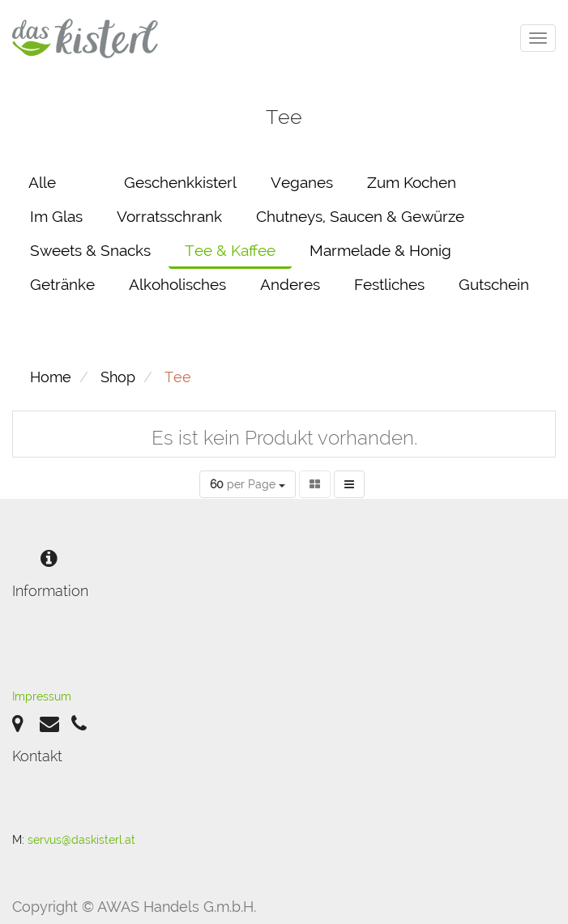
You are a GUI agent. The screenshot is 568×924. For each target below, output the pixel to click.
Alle (42, 182)
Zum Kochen (412, 182)
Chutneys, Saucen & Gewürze (360, 216)
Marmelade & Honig (380, 250)
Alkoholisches (177, 284)
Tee (178, 377)
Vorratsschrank (169, 216)
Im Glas (56, 216)
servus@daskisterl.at (81, 840)
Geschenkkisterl (180, 182)
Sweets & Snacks (90, 250)
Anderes (290, 284)
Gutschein (494, 284)
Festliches (389, 284)
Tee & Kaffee (230, 250)
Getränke (62, 284)
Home (51, 377)
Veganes (302, 182)
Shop (118, 377)
